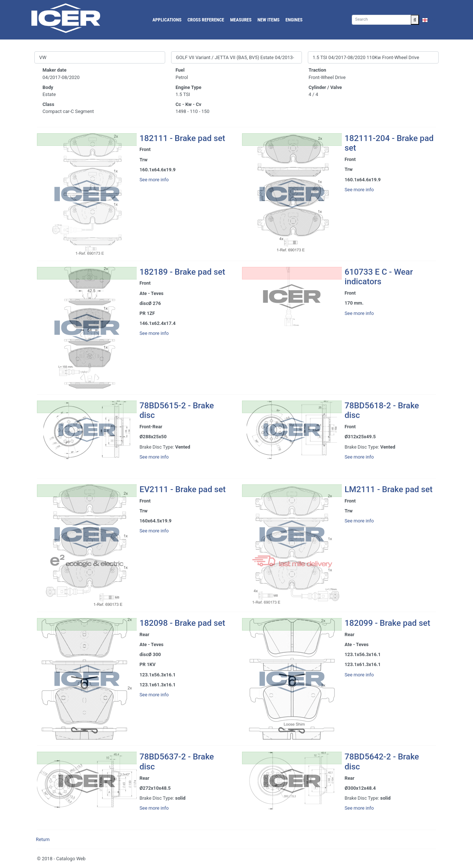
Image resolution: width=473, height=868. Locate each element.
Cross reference (206, 20)
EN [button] (429, 20)
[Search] (381, 20)
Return (43, 839)
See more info (154, 180)
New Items (269, 20)
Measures (241, 20)
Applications (167, 20)
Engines (294, 20)
